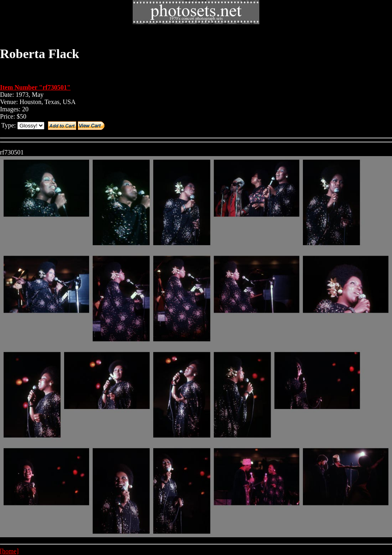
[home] (9, 551)
